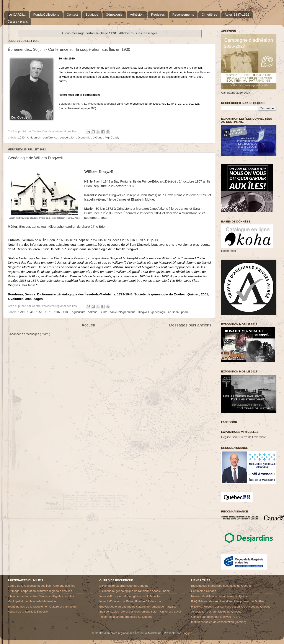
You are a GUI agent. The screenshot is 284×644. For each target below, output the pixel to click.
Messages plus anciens (190, 325)
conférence (51, 138)
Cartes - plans (18, 21)
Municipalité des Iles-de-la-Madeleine (32, 601)
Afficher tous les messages (138, 33)
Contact (72, 14)
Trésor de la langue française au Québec (126, 617)
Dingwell (144, 312)
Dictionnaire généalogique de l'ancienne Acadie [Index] (135, 591)
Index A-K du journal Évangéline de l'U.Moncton (130, 596)
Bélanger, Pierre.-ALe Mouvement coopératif (87, 104)
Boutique (92, 14)
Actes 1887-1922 (237, 14)
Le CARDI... (17, 14)
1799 (22, 312)
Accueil (88, 325)
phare (185, 312)
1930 (22, 138)
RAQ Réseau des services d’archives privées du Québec (228, 601)
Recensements (183, 14)
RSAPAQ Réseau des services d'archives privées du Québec (231, 607)
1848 (31, 312)
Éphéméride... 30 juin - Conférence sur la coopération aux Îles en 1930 (69, 49)
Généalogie (114, 14)
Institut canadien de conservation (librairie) (219, 622)
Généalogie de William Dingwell (35, 158)
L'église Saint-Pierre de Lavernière (244, 437)
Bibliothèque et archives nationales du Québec (221, 586)
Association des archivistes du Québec (216, 612)
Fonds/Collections (46, 14)
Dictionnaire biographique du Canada (123, 586)
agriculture (79, 312)
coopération (68, 138)
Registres (158, 14)
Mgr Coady (112, 138)
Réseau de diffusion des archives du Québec (220, 596)
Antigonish (34, 138)
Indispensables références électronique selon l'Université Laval (140, 612)
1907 (58, 312)
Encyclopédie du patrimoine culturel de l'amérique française (138, 607)
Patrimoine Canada (204, 591)
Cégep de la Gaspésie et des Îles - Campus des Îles (41, 586)
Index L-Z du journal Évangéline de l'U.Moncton (130, 601)
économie (84, 138)
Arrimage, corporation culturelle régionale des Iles (40, 591)
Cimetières (209, 14)
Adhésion (137, 14)
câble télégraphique (123, 312)
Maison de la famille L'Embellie (28, 612)
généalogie (159, 312)
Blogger (186, 633)
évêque (98, 138)
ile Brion (174, 312)
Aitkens (93, 312)
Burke (104, 312)
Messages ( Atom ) (38, 334)
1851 (40, 312)
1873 (49, 312)
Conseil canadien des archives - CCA (215, 617)
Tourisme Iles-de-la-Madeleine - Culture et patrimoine (42, 607)
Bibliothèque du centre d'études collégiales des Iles (41, 596)
